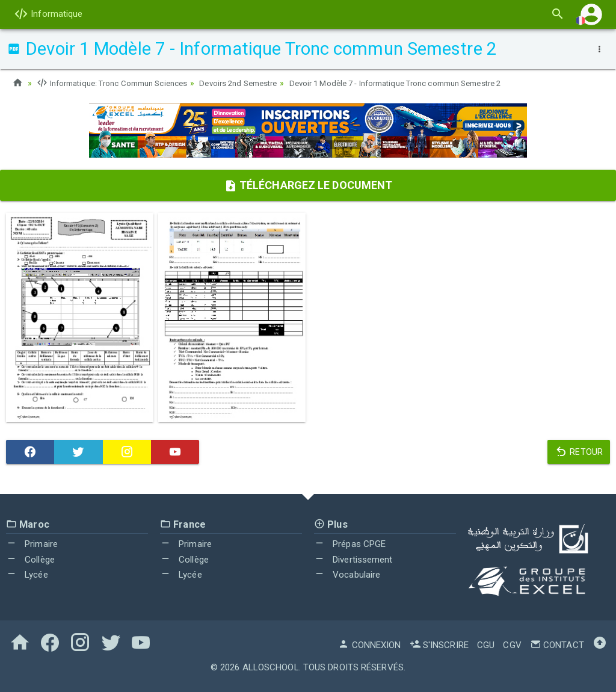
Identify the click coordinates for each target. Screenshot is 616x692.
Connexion (369, 644)
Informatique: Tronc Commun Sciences (119, 83)
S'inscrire (439, 644)
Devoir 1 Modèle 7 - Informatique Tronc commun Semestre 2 (427, 83)
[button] (591, 14)
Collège (30, 559)
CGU (486, 644)
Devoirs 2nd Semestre (255, 83)
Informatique (48, 14)
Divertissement (353, 559)
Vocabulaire (347, 575)
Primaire (32, 544)
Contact (557, 644)
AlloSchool (271, 667)
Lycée (27, 575)
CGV (512, 644)
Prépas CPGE (350, 544)
